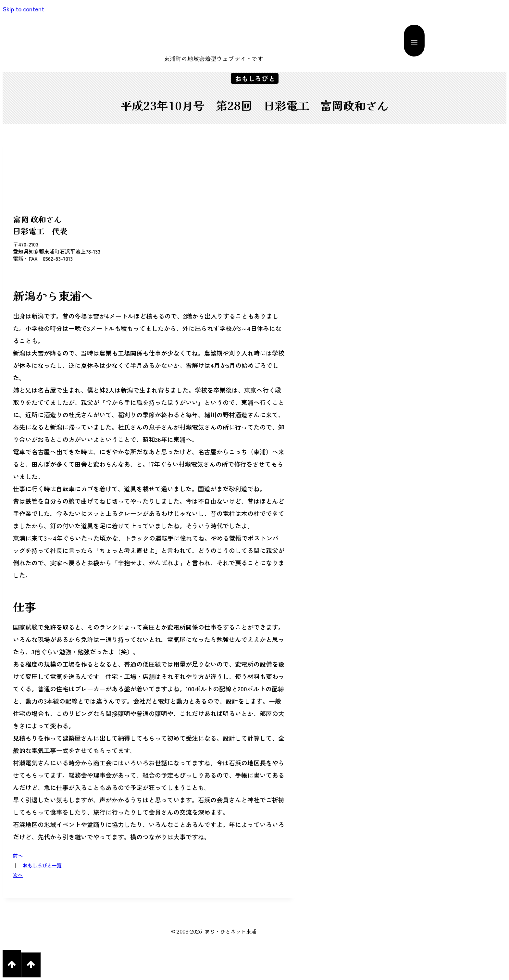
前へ (18, 855)
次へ (18, 875)
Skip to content (23, 9)
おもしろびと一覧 (42, 865)
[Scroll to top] (12, 964)
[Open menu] (414, 41)
